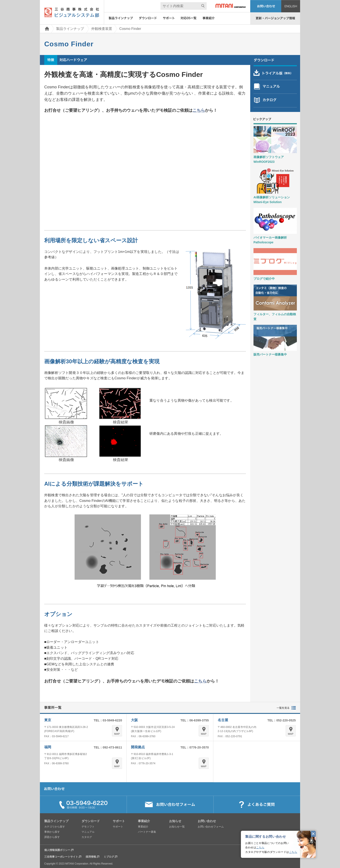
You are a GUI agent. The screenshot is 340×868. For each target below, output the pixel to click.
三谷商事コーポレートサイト (61, 857)
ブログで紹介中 (264, 279)
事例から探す (52, 832)
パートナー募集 (147, 832)
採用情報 (91, 857)
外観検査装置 (102, 29)
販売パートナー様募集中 (270, 354)
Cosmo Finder (130, 29)
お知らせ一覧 (177, 827)
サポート (118, 827)
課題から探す (52, 837)
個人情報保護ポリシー (57, 850)
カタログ (87, 837)
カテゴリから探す (55, 827)
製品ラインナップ (70, 29)
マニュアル (88, 832)
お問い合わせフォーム (211, 827)
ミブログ (109, 857)
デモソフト (88, 827)
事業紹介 (143, 827)
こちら (260, 847)
